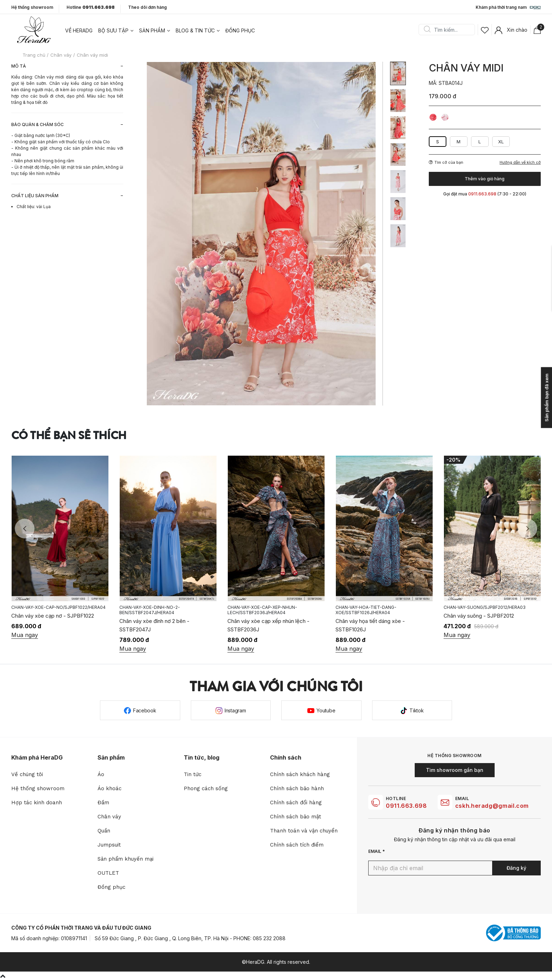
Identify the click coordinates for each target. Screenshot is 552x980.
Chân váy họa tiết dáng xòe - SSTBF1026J (478, 625)
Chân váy (109, 817)
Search (427, 30)
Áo (101, 774)
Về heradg (79, 30)
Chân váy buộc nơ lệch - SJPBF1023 (55, 621)
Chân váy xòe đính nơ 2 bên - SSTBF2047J (262, 625)
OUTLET (108, 873)
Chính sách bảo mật (296, 817)
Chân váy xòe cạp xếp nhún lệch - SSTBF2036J (377, 625)
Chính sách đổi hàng (296, 803)
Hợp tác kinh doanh (37, 803)
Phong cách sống (206, 788)
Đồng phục (240, 30)
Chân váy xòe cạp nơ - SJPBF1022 (161, 616)
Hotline (91, 7)
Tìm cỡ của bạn (446, 162)
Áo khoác (109, 788)
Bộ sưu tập (113, 30)
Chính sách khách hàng (300, 774)
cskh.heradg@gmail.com (492, 806)
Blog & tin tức (195, 30)
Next (527, 529)
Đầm (103, 803)
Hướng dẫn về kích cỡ (520, 163)
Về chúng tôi (27, 774)
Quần (104, 831)
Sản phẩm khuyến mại (126, 859)
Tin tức (193, 774)
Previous (25, 529)
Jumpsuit (109, 845)
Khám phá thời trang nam (508, 8)
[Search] (449, 30)
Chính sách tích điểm (297, 845)
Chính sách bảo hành (297, 788)
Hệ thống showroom (32, 7)
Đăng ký (516, 868)
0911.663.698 (406, 806)
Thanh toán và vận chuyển (304, 831)
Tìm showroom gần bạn (455, 770)
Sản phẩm (152, 30)
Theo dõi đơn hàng (148, 7)
